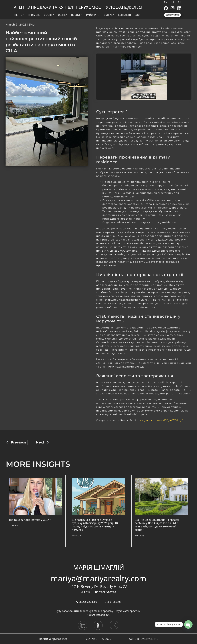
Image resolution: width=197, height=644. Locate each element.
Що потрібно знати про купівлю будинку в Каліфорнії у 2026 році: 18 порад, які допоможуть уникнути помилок (95, 525)
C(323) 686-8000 (86, 602)
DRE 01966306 (113, 602)
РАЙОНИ (93, 15)
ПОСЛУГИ (77, 15)
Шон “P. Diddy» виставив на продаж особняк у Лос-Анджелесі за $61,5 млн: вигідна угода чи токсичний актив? (157, 525)
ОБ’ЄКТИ (49, 15)
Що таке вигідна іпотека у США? (30, 520)
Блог (32, 25)
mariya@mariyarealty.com (98, 578)
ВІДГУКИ (109, 15)
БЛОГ (138, 15)
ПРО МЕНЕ (34, 15)
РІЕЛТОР (19, 15)
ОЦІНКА (63, 15)
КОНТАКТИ (124, 15)
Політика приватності (53, 639)
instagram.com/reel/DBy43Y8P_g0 (160, 420)
